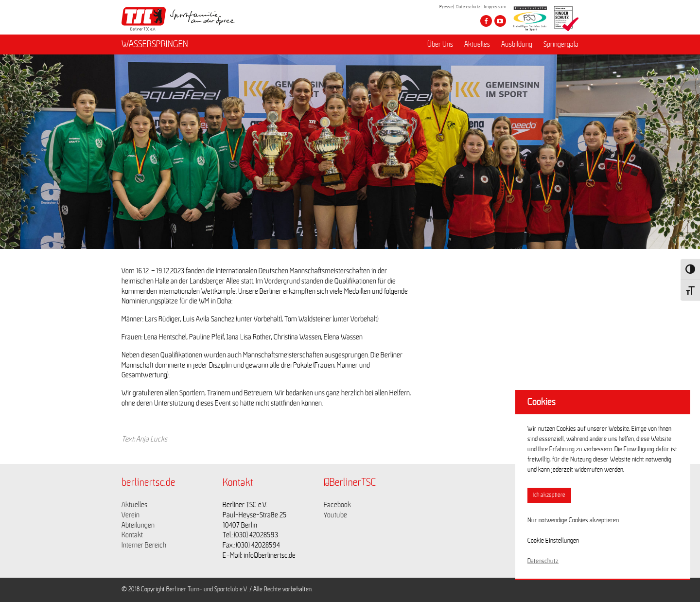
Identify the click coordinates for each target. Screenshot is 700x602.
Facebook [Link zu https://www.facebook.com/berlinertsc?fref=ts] (337, 505)
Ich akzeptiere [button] (549, 495)
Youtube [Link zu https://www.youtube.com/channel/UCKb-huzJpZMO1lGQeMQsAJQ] (335, 515)
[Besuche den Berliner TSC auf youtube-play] (500, 21)
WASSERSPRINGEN (155, 44)
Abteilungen (138, 525)
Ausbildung (517, 44)
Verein (131, 515)
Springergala (561, 44)
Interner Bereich (144, 545)
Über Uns (440, 44)
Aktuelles (477, 44)
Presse (446, 7)
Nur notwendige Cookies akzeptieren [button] (573, 520)
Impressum (495, 7)
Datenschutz (468, 7)
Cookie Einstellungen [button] (553, 541)
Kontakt (132, 535)
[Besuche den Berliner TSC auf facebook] (486, 21)
